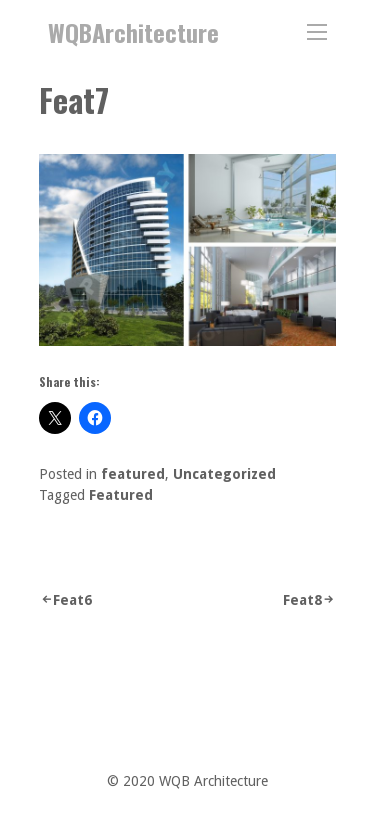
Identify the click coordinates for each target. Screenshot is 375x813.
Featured (121, 495)
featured (133, 474)
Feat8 (302, 600)
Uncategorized (224, 474)
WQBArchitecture (133, 32)
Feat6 (72, 600)
